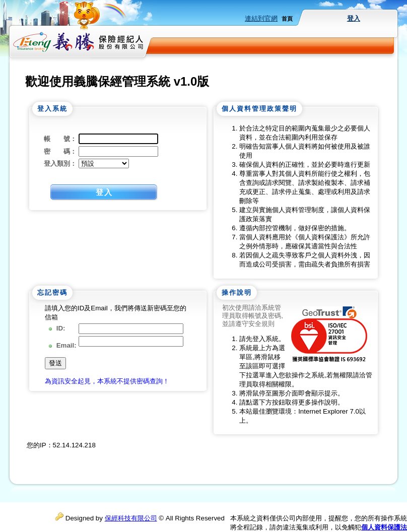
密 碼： (60, 151)
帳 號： (60, 139)
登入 (354, 18)
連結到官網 (261, 18)
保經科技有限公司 (131, 518)
